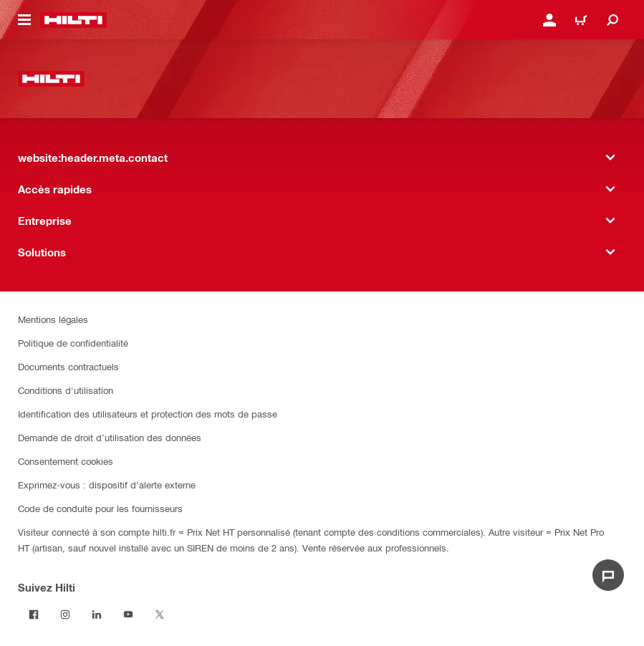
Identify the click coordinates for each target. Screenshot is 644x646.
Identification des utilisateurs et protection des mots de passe (148, 414)
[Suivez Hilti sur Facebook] (34, 614)
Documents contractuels (68, 366)
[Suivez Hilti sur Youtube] (128, 614)
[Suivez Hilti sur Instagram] (65, 614)
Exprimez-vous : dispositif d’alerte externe (107, 484)
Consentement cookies (66, 461)
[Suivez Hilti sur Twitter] (160, 614)
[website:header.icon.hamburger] (24, 20)
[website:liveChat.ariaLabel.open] (608, 575)
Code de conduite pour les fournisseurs (100, 508)
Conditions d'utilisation (66, 390)
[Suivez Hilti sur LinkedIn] (97, 614)
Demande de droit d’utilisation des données (110, 437)
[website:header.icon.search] (612, 20)
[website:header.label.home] (73, 20)
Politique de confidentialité (73, 343)
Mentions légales (53, 319)
